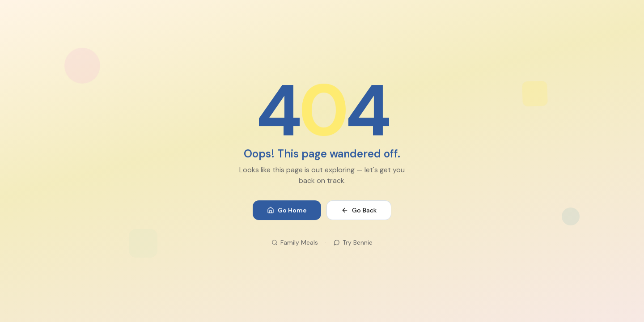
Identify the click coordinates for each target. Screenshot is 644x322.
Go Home (287, 211)
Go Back (359, 211)
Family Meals (295, 243)
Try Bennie (353, 243)
